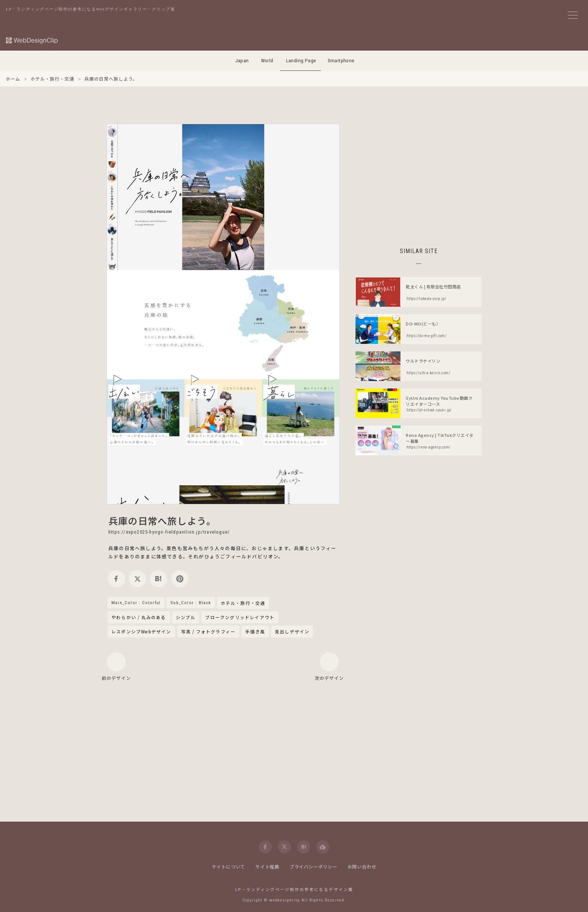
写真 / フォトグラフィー (208, 631)
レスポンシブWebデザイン (141, 631)
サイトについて (229, 866)
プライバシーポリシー (313, 866)
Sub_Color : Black (190, 603)
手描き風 (255, 631)
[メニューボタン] (573, 15)
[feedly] (323, 847)
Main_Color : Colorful (136, 603)
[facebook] (116, 579)
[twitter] (137, 579)
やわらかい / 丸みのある (139, 617)
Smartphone (341, 61)
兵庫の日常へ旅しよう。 (162, 520)
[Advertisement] (418, 176)
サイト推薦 (267, 866)
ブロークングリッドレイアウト (240, 617)
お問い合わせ (362, 866)
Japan (242, 61)
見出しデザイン (292, 631)
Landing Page (301, 61)
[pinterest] (180, 579)
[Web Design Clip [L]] (32, 40)
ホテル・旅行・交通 (243, 603)
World (267, 61)
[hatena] (158, 579)
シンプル (186, 617)
